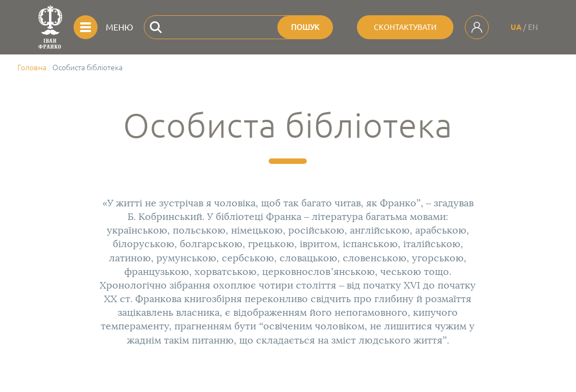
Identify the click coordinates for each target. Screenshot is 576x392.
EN (533, 27)
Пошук (305, 27)
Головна (32, 68)
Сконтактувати (405, 27)
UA (516, 27)
